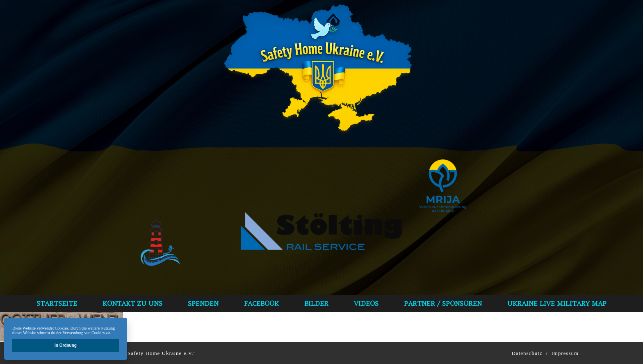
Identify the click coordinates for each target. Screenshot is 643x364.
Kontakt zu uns (132, 303)
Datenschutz (527, 353)
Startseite (57, 303)
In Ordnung (66, 345)
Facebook (261, 303)
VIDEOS (366, 303)
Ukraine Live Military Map (557, 303)
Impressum (565, 353)
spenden (203, 303)
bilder (316, 303)
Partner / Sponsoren (443, 303)
